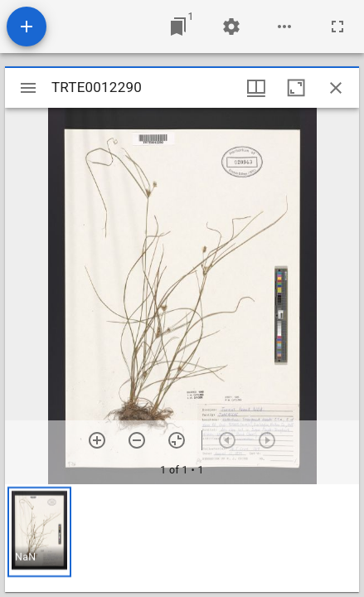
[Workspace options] (284, 27)
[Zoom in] (97, 440)
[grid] (182, 538)
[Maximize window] (296, 88)
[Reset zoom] (177, 440)
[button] (39, 532)
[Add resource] (27, 27)
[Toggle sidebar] (28, 88)
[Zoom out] (137, 440)
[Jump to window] (178, 27)
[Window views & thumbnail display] (256, 88)
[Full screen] (337, 27)
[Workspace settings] (231, 27)
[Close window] (336, 88)
